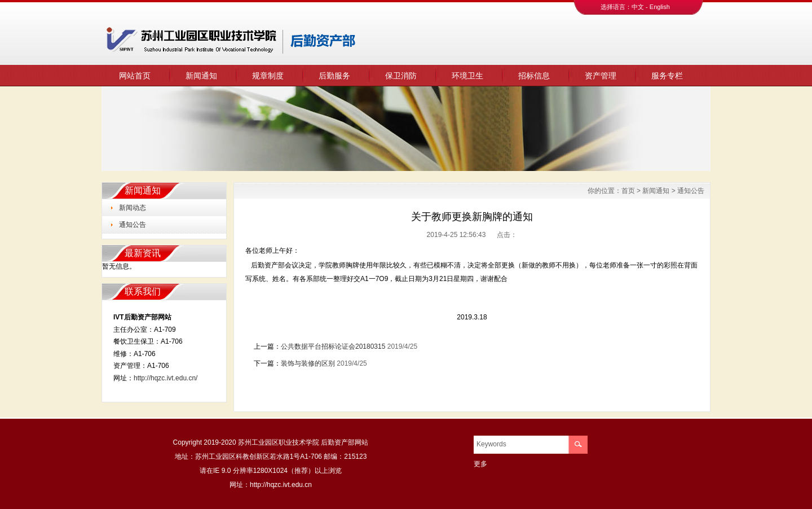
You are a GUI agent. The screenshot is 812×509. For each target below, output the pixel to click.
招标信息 (534, 76)
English (660, 7)
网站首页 (135, 76)
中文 (638, 7)
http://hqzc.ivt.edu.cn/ (166, 378)
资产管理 (601, 76)
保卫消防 (401, 76)
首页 (628, 191)
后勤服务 (334, 76)
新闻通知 (201, 76)
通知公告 (133, 225)
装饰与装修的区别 (308, 363)
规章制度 (268, 76)
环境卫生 (467, 76)
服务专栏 (667, 76)
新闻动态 (133, 208)
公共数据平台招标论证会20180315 (333, 346)
